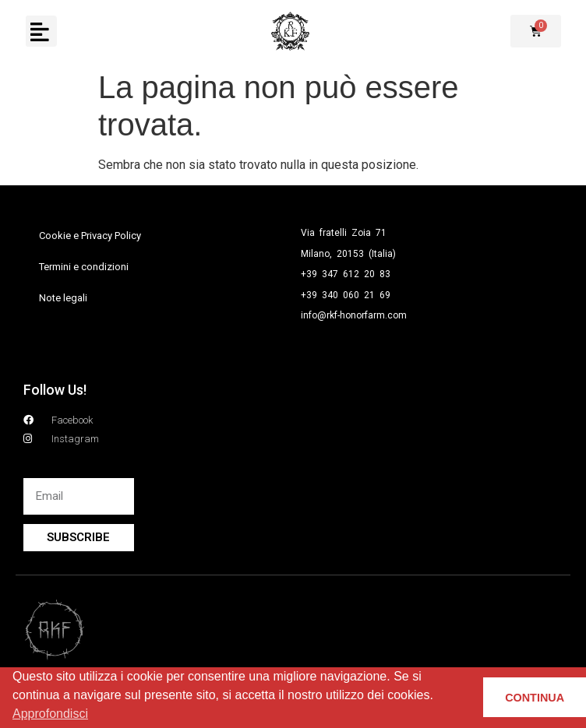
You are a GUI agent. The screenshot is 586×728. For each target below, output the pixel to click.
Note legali (63, 298)
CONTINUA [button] (535, 698)
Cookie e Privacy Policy (90, 236)
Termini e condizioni (84, 267)
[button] (41, 32)
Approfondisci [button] (50, 714)
